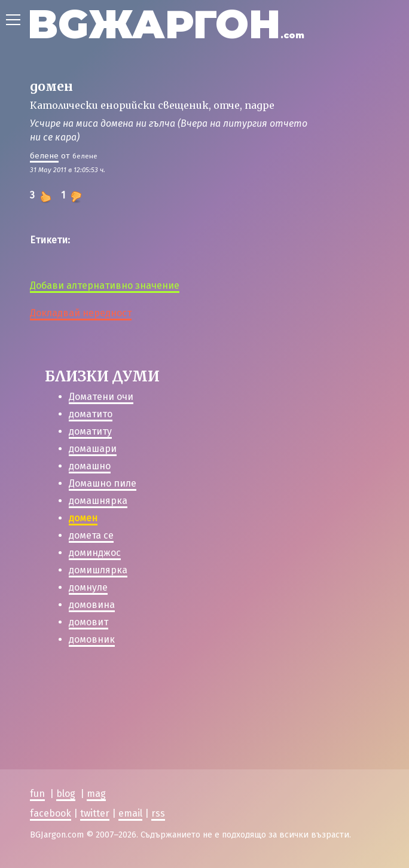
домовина (92, 605)
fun (37, 794)
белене (44, 156)
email (130, 813)
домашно (90, 466)
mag (96, 794)
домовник (92, 639)
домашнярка (98, 501)
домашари (93, 449)
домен (83, 518)
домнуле (88, 587)
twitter (95, 813)
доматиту (90, 431)
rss (158, 813)
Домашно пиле (103, 483)
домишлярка (98, 570)
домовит (88, 622)
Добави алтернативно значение (105, 285)
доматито (91, 414)
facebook (51, 813)
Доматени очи (101, 397)
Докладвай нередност (81, 313)
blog (66, 794)
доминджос (95, 553)
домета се (91, 535)
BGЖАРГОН (166, 24)
